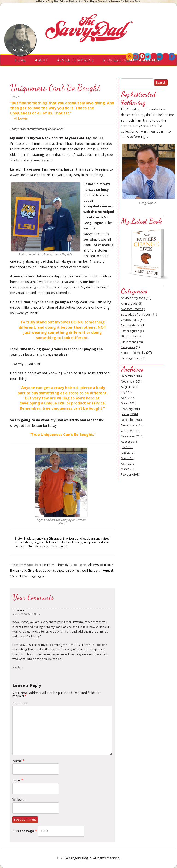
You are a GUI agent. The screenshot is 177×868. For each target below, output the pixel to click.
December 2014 (131, 376)
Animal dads (129, 303)
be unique (107, 565)
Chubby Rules (130, 320)
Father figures (130, 331)
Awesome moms (132, 309)
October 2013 (130, 431)
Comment (20, 703)
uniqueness (73, 570)
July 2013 (127, 447)
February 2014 (130, 409)
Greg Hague (36, 576)
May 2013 (127, 458)
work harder (90, 570)
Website (18, 800)
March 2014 (129, 403)
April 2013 (128, 464)
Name (18, 761)
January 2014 (129, 414)
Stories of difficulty (133, 353)
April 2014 (128, 398)
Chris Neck (34, 570)
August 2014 (129, 387)
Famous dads (130, 325)
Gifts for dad (129, 336)
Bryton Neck (18, 570)
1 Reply (15, 97)
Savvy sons (128, 347)
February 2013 (130, 475)
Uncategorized (131, 358)
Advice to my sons (133, 298)
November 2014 (132, 382)
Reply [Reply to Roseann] (16, 667)
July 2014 (127, 392)
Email (18, 780)
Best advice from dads (57, 565)
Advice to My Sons (75, 60)
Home (20, 60)
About (41, 60)
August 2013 (129, 442)
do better (49, 570)
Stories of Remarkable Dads (131, 60)
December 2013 (131, 420)
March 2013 (129, 469)
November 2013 (132, 425)
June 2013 (127, 453)
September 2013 (132, 436)
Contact (87, 73)
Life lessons (129, 342)
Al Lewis (93, 565)
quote (60, 570)
